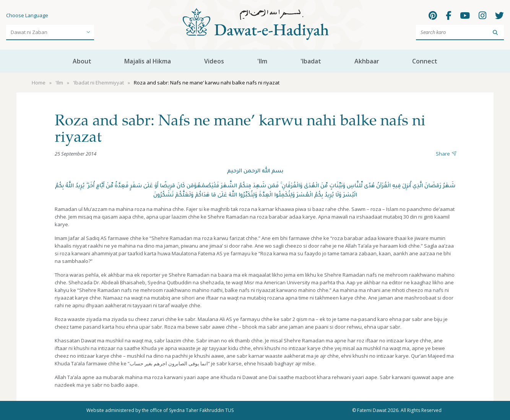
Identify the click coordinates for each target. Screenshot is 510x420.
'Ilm (262, 61)
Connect (425, 61)
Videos (214, 61)
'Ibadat (311, 61)
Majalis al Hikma (148, 61)
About (82, 61)
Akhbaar (367, 61)
